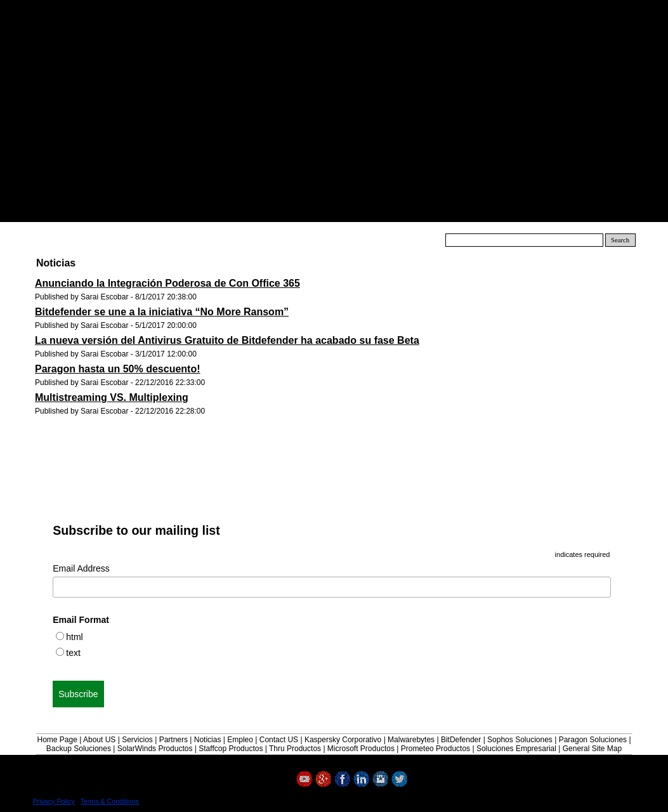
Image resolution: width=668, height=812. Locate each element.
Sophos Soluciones (520, 740)
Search (620, 240)
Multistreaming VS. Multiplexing (112, 397)
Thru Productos (295, 749)
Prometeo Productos (436, 749)
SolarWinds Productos (155, 749)
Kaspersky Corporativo (343, 740)
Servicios (137, 740)
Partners (174, 740)
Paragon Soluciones (593, 740)
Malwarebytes (411, 740)
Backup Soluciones (79, 749)
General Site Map (592, 749)
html (74, 637)
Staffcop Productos (231, 749)
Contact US (279, 740)
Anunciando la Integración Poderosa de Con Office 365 (167, 283)
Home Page (57, 740)
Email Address (81, 568)
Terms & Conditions (110, 801)
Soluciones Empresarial (516, 749)
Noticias (208, 740)
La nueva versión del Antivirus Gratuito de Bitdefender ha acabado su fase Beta (227, 340)
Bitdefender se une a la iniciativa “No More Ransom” (162, 312)
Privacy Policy (54, 801)
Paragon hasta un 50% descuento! (118, 369)
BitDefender (461, 740)
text (73, 653)
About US (99, 740)
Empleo (240, 740)
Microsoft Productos (361, 749)
